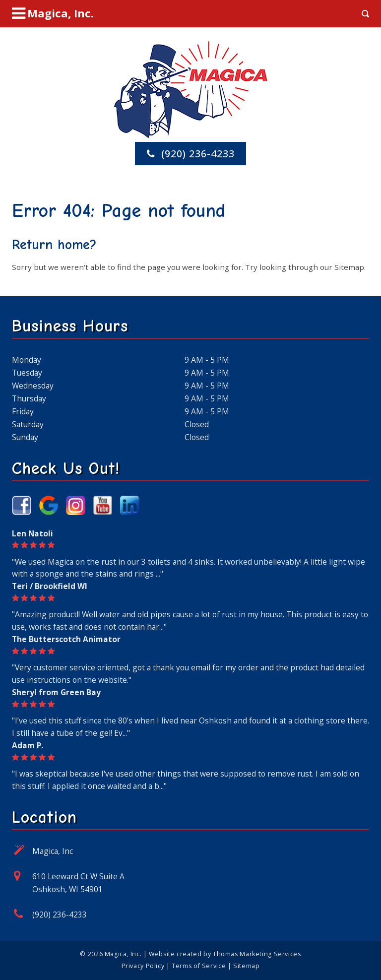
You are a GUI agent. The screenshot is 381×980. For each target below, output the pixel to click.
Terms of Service (199, 966)
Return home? (54, 245)
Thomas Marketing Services (257, 954)
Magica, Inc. (123, 954)
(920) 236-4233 (60, 915)
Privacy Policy (143, 966)
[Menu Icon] (53, 13)
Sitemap (349, 267)
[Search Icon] (365, 14)
